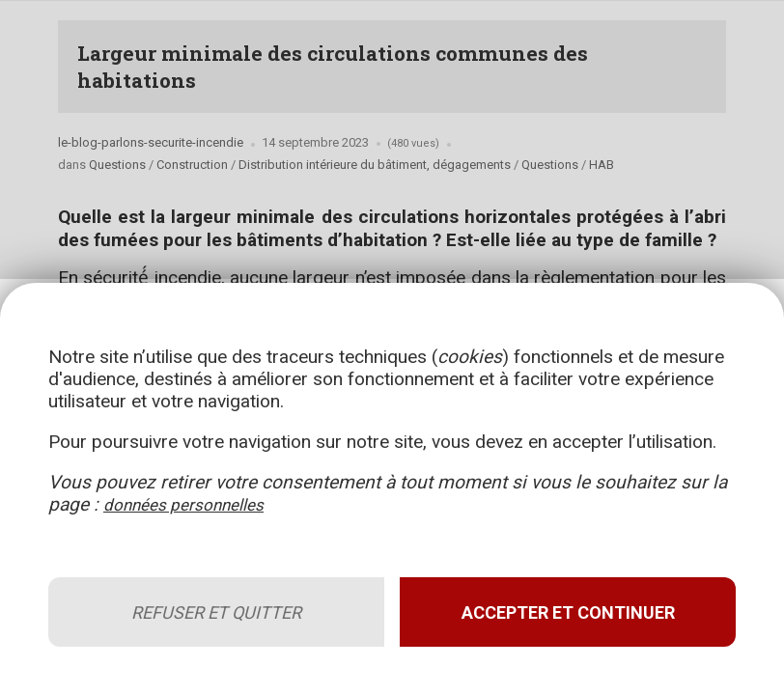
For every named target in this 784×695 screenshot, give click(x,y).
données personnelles (228, 491)
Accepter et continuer (561, 599)
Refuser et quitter (223, 599)
